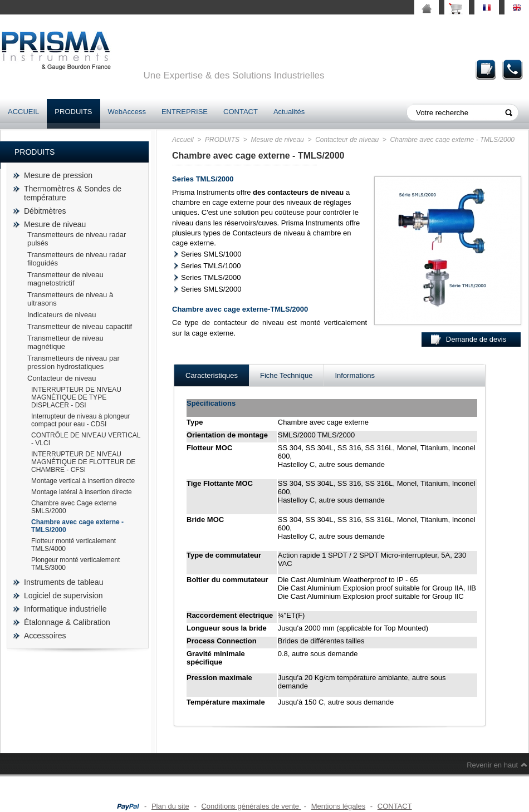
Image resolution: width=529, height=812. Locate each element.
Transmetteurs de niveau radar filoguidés (77, 259)
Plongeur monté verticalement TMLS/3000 (75, 564)
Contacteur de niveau (62, 378)
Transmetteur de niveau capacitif (80, 326)
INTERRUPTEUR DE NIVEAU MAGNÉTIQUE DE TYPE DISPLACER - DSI (76, 397)
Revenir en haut (492, 765)
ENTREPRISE (185, 112)
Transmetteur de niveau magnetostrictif (65, 279)
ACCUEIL (23, 112)
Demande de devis (486, 69)
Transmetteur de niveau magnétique (65, 342)
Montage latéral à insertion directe (82, 492)
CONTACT (241, 112)
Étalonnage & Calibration (67, 622)
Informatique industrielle (65, 609)
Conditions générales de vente (251, 806)
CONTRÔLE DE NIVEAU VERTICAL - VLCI (86, 439)
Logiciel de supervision (63, 596)
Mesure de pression (58, 175)
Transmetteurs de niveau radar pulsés (77, 239)
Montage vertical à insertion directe (83, 481)
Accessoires (45, 636)
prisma (56, 50)
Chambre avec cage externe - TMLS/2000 (77, 526)
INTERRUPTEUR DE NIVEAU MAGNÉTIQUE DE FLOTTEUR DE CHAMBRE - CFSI (83, 462)
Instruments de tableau (63, 582)
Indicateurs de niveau (62, 315)
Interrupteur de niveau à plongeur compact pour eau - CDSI (80, 420)
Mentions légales (339, 806)
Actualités (289, 112)
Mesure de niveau (55, 224)
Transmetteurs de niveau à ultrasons (70, 299)
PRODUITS (73, 112)
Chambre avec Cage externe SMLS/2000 (74, 507)
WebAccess (127, 112)
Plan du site (170, 806)
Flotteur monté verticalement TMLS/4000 (74, 545)
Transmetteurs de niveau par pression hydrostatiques (74, 362)
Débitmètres (45, 211)
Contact (513, 69)
